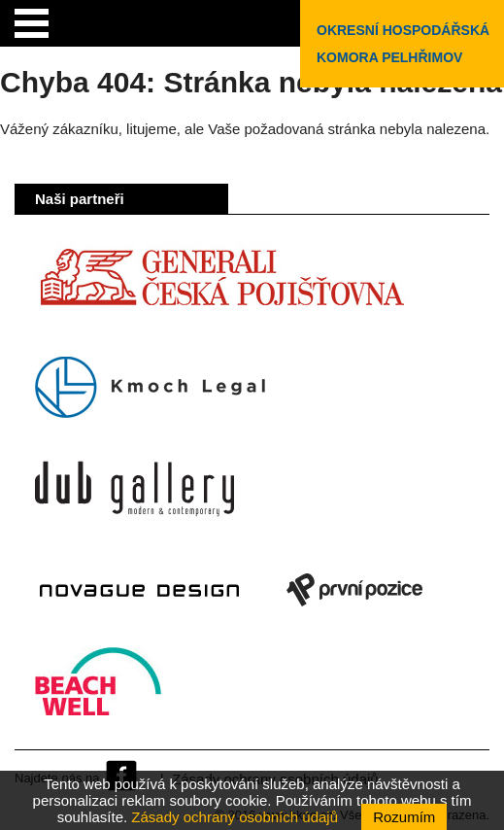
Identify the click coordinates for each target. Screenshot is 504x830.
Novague (139, 590)
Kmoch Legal (150, 388)
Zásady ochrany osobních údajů (235, 817)
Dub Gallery (134, 489)
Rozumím (404, 817)
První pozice (354, 590)
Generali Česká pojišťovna (221, 287)
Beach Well (99, 691)
